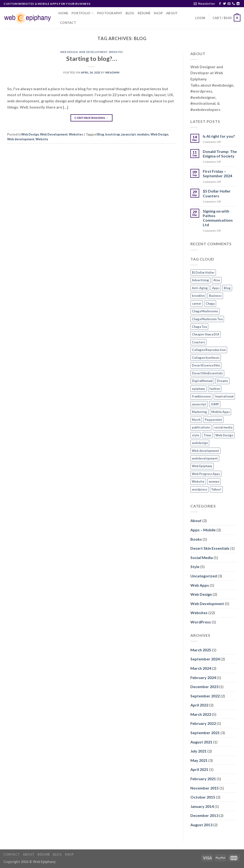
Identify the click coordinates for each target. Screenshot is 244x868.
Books (196, 539)
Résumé (144, 13)
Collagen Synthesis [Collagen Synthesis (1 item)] (206, 358)
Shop (158, 13)
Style (195, 567)
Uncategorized (204, 576)
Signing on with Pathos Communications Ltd (218, 218)
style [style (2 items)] (196, 435)
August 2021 (201, 742)
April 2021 (199, 769)
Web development (21, 139)
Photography (110, 13)
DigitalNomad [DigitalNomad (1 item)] (202, 381)
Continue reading (91, 118)
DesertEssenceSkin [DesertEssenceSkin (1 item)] (206, 365)
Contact (68, 23)
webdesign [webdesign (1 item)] (200, 443)
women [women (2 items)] (214, 481)
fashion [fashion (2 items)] (215, 389)
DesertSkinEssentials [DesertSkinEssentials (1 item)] (207, 373)
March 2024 (201, 668)
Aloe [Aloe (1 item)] (217, 280)
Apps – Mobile (203, 530)
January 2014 (202, 806)
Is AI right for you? (219, 136)
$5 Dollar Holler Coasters (217, 193)
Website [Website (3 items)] (198, 481)
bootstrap (113, 134)
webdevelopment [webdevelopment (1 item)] (205, 458)
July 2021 (198, 751)
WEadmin (112, 72)
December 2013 (204, 815)
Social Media (202, 557)
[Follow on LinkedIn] (238, 4)
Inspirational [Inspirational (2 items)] (224, 396)
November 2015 (205, 788)
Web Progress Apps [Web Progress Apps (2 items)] (206, 474)
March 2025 (201, 650)
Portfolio (83, 13)
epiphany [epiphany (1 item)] (198, 389)
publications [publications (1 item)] (201, 427)
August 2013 (201, 825)
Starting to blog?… (92, 58)
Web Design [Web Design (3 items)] (224, 435)
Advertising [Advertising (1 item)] (200, 280)
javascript (129, 134)
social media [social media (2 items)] (223, 427)
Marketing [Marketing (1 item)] (199, 412)
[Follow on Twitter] (224, 4)
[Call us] (234, 4)
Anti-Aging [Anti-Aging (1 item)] (200, 288)
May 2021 (199, 760)
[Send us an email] (229, 4)
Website (42, 139)
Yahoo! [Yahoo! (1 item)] (216, 489)
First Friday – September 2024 (217, 173)
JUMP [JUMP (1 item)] (215, 404)
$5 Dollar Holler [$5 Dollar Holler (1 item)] (203, 272)
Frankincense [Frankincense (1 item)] (201, 396)
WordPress (201, 622)
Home (63, 13)
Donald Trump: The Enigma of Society (220, 154)
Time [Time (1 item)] (207, 435)
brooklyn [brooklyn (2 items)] (198, 296)
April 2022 (199, 705)
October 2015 (203, 797)
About (172, 13)
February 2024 (203, 677)
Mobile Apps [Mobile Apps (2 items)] (221, 412)
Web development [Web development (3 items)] (205, 451)
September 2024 (205, 659)
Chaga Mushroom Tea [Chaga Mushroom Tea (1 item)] (207, 319)
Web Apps (200, 585)
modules (143, 134)
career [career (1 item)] (197, 303)
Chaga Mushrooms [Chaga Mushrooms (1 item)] (205, 311)
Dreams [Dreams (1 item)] (222, 381)
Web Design (69, 52)
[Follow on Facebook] (220, 4)
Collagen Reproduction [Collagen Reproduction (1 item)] (209, 350)
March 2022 (201, 714)
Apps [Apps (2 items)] (216, 288)
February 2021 (203, 779)
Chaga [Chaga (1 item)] (210, 303)
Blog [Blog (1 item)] (227, 288)
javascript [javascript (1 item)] (199, 404)
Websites (116, 52)
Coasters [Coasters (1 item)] (198, 342)
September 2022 (205, 696)
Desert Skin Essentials (210, 548)
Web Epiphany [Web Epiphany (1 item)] (202, 466)
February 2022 (203, 723)
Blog (130, 13)
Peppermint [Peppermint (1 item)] (213, 420)
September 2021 (205, 733)
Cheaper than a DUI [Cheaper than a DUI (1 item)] (206, 334)
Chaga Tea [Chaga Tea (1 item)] (199, 327)
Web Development (93, 52)
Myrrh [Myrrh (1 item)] (196, 420)
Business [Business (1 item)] (215, 296)
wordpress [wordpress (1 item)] (199, 489)
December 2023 (204, 687)
